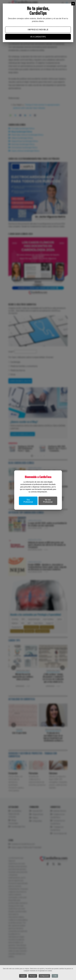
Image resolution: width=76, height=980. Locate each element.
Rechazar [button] (33, 976)
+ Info (55, 976)
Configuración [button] (44, 976)
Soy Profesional (28, 501)
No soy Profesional (48, 501)
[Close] (73, 4)
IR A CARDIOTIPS (38, 37)
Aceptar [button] (23, 976)
